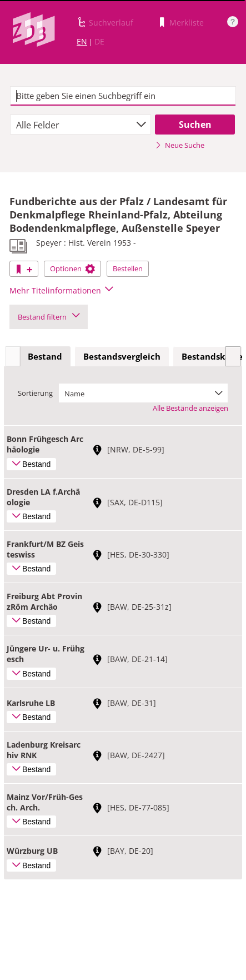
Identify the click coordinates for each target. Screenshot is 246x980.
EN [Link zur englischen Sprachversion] (82, 41)
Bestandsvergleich (122, 356)
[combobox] (81, 125)
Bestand (45, 356)
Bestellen (128, 268)
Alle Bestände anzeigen (190, 408)
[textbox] (123, 96)
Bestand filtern (49, 317)
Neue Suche (180, 145)
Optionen (72, 268)
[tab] (45, 357)
